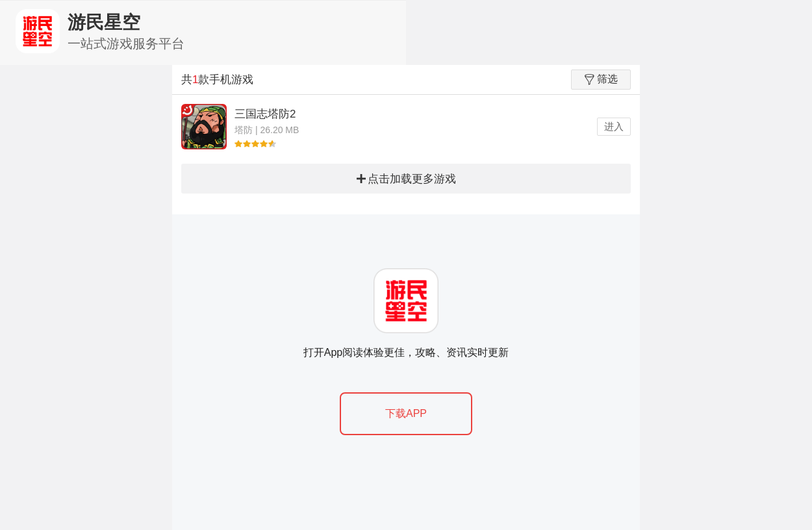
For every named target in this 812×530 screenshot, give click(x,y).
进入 (614, 126)
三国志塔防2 (265, 114)
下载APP (406, 413)
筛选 (601, 79)
